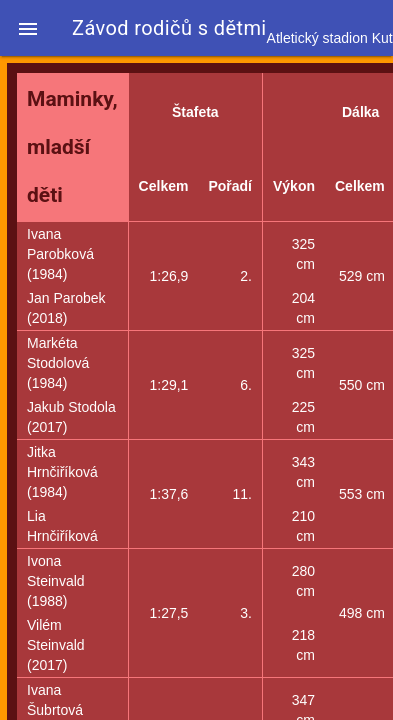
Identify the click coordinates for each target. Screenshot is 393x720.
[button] (28, 28)
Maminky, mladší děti (72, 147)
